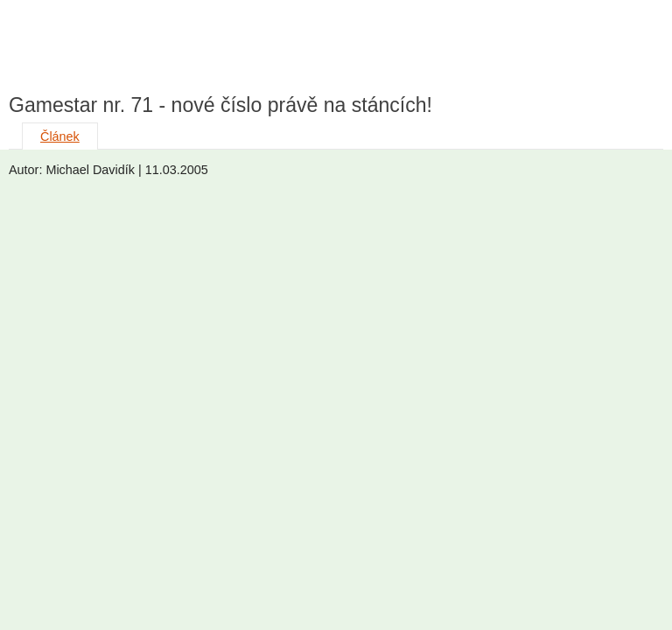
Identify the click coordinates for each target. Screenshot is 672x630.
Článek (60, 136)
